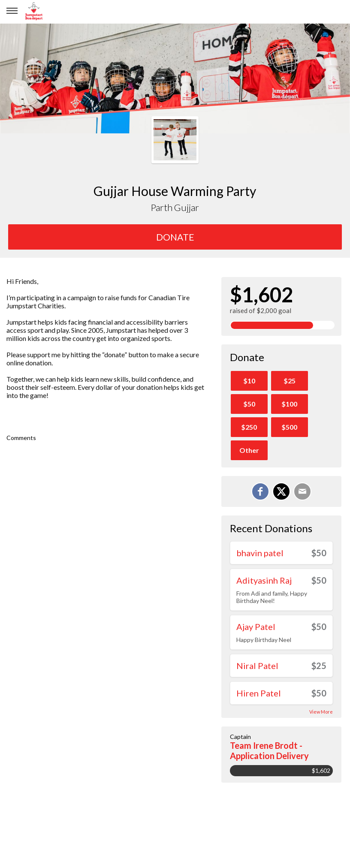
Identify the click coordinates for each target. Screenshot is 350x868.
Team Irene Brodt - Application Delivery (269, 750)
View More (321, 712)
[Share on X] (281, 491)
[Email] (302, 491)
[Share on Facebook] (260, 491)
